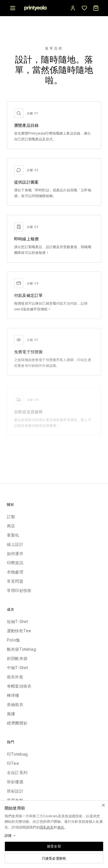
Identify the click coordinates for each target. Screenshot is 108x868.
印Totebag (17, 754)
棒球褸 (13, 695)
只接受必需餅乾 (54, 858)
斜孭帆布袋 (17, 658)
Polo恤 (13, 640)
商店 (11, 526)
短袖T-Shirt (18, 621)
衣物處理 (15, 572)
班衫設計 (15, 791)
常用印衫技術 (19, 590)
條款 (61, 827)
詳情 (10, 836)
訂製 (11, 517)
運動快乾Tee (19, 631)
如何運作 (15, 553)
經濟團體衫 (17, 723)
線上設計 (15, 544)
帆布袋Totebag (21, 649)
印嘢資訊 (15, 563)
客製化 (13, 535)
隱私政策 (47, 827)
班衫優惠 (15, 782)
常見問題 (15, 581)
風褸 (11, 714)
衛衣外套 (15, 677)
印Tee (13, 763)
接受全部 (54, 846)
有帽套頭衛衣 (19, 686)
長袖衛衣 (15, 704)
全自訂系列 (17, 772)
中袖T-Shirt (18, 668)
